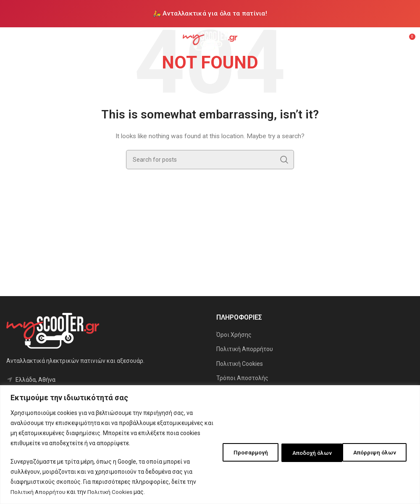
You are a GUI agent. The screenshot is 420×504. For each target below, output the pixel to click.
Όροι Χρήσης (234, 335)
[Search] (210, 160)
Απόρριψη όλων (305, 452)
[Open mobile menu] (10, 40)
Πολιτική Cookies (112, 492)
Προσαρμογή (238, 452)
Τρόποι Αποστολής (242, 378)
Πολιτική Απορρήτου (39, 492)
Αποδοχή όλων (376, 452)
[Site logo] (210, 39)
